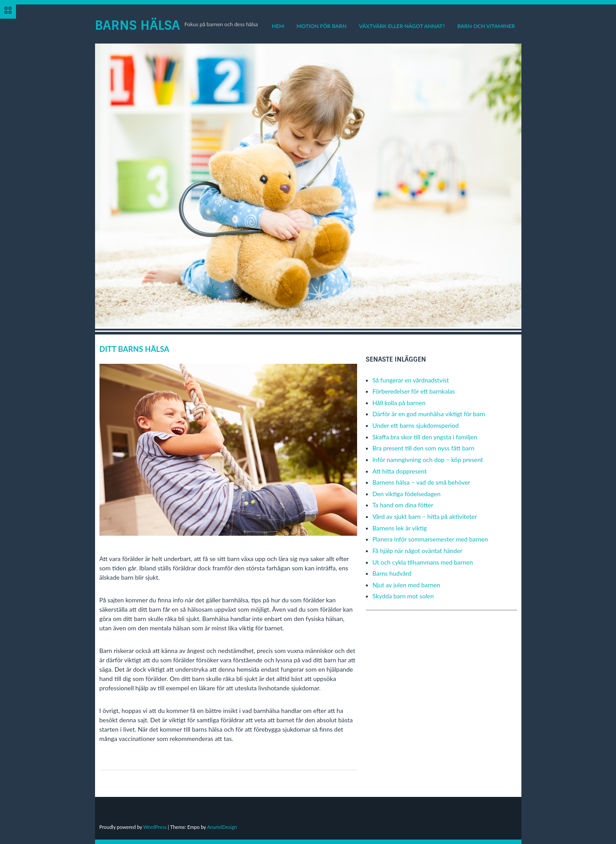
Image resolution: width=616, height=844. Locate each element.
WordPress (155, 827)
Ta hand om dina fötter (403, 505)
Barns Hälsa (138, 25)
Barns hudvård (392, 573)
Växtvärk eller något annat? (402, 26)
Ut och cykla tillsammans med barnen (423, 562)
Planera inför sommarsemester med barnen (430, 539)
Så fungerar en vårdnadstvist (411, 380)
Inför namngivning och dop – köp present (428, 460)
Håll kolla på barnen (399, 403)
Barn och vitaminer (486, 26)
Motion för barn (321, 26)
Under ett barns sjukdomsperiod (416, 425)
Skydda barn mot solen (403, 596)
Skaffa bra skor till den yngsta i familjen (425, 437)
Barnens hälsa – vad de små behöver (421, 482)
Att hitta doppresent (400, 471)
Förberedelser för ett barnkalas (414, 391)
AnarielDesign (222, 827)
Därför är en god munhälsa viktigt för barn (429, 414)
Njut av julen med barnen (407, 585)
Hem (278, 26)
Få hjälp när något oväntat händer (418, 551)
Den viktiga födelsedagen (407, 494)
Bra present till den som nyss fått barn (423, 448)
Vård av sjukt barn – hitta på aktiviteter (425, 516)
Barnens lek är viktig (400, 528)
